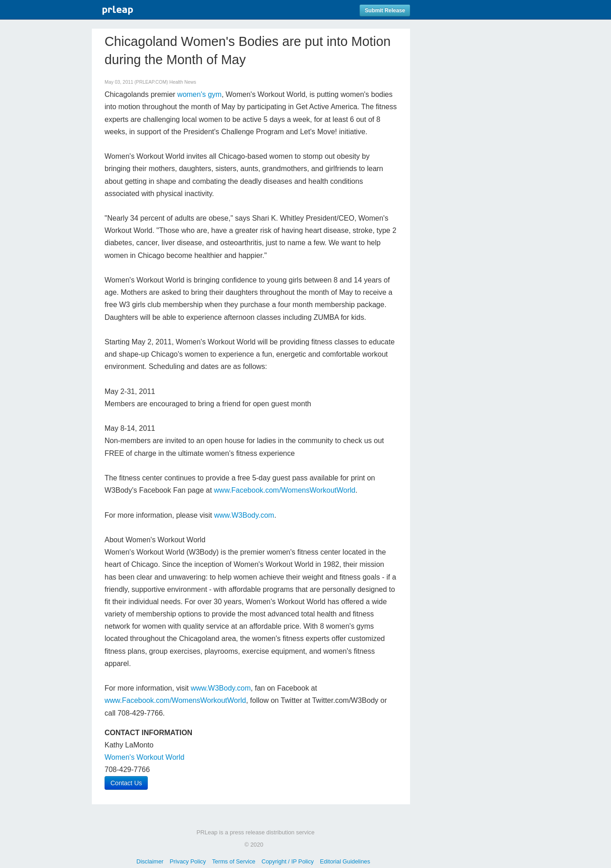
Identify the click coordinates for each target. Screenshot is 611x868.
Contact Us (126, 783)
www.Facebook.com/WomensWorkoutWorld (285, 490)
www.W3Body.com (244, 515)
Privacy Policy (188, 861)
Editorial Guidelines (345, 861)
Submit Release (385, 10)
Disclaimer (150, 861)
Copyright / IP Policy (288, 861)
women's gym (199, 94)
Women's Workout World (145, 757)
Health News (183, 82)
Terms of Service (233, 861)
